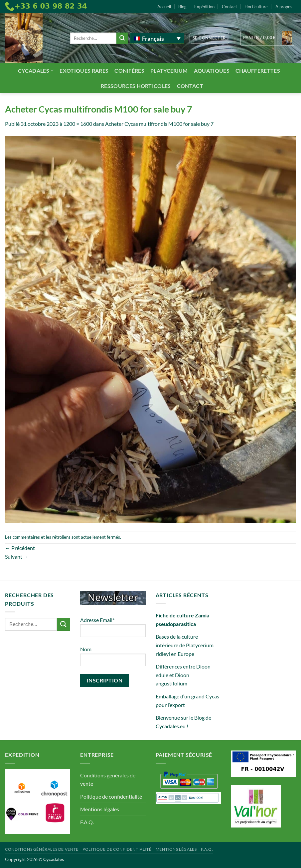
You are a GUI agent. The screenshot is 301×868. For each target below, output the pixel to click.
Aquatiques (212, 71)
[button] (209, 38)
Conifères (129, 71)
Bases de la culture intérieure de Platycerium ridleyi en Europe (185, 645)
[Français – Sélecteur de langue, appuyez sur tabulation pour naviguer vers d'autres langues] (157, 38)
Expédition (204, 7)
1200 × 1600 (78, 124)
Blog (182, 7)
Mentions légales (100, 809)
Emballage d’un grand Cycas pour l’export (187, 701)
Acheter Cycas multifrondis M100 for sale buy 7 (159, 124)
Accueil (164, 7)
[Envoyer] (122, 38)
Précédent (20, 548)
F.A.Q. (87, 822)
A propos (284, 7)
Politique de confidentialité (111, 796)
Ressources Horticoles (136, 86)
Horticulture (256, 7)
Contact (229, 7)
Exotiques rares (84, 71)
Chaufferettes (258, 71)
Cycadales (36, 71)
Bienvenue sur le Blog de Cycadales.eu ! (183, 722)
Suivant (17, 556)
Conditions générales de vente (108, 780)
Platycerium (169, 71)
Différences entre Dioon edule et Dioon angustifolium (183, 675)
